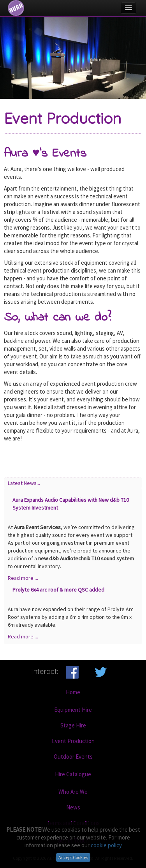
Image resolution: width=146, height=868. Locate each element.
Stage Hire (73, 725)
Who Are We (73, 792)
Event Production (73, 741)
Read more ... (23, 578)
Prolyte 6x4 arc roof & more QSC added (58, 590)
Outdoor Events (73, 757)
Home (73, 692)
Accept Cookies (73, 857)
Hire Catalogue (73, 774)
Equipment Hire (73, 710)
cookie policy (106, 845)
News (73, 807)
